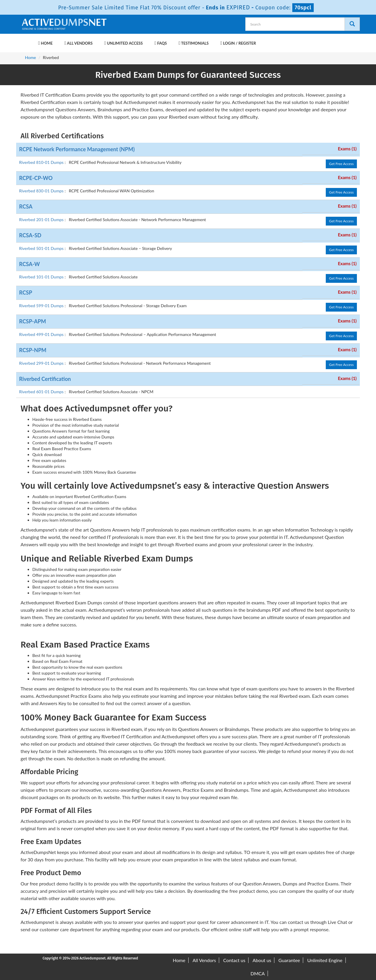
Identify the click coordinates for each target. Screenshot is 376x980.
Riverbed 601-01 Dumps (42, 392)
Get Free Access (341, 164)
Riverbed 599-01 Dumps (42, 306)
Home (45, 43)
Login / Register (238, 43)
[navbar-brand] (28, 40)
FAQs (161, 43)
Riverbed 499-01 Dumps (42, 334)
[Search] (352, 24)
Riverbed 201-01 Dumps (42, 220)
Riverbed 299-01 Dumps (42, 363)
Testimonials (194, 43)
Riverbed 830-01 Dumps (42, 191)
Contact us (234, 960)
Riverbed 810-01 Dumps (42, 162)
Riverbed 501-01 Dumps (42, 248)
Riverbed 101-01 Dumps (42, 277)
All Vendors (78, 43)
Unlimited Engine (325, 960)
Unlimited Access (124, 43)
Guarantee (289, 960)
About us (262, 960)
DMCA (258, 973)
